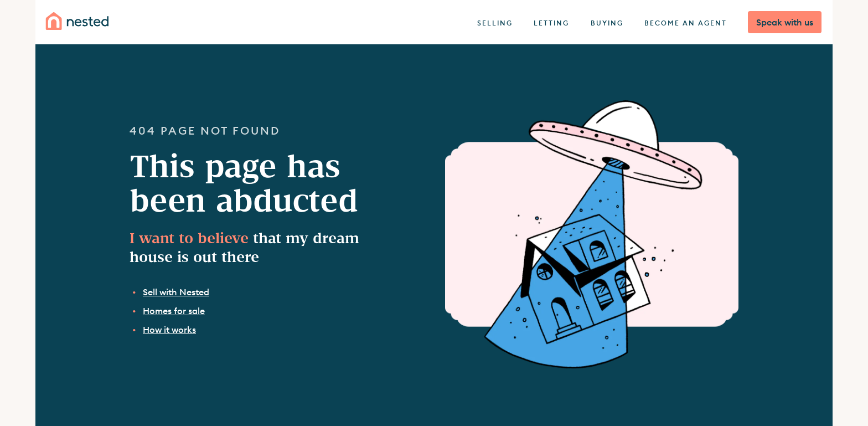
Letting (551, 23)
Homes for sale (174, 311)
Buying (607, 23)
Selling (495, 23)
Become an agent (686, 23)
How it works (169, 330)
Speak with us (785, 22)
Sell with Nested (176, 292)
